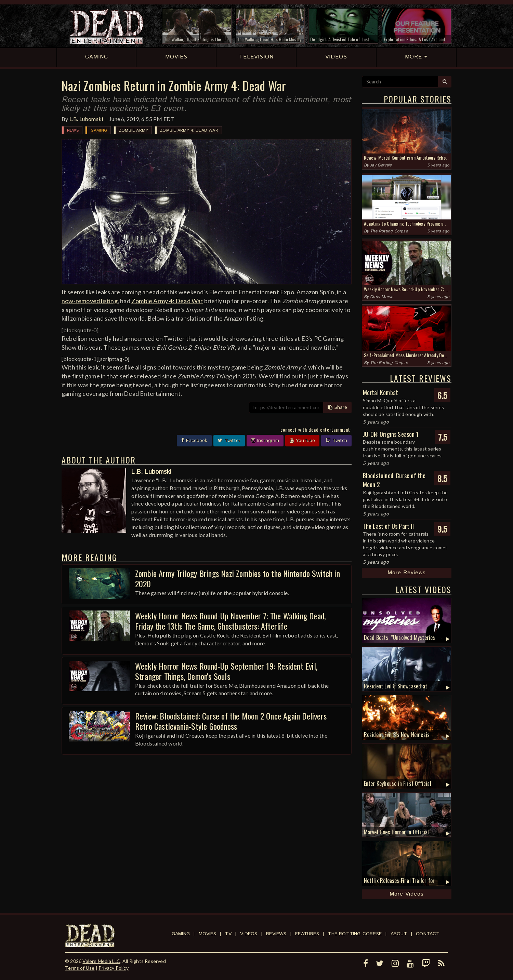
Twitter (229, 441)
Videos (249, 934)
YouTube (302, 441)
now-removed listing (90, 301)
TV (228, 934)
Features (307, 934)
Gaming (99, 130)
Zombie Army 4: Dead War (189, 130)
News (73, 130)
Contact (428, 934)
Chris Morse (382, 297)
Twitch (336, 441)
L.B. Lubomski (86, 119)
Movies (207, 934)
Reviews (276, 934)
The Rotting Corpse (389, 231)
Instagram (265, 441)
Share (337, 407)
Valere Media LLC (101, 961)
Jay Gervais (381, 165)
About (399, 934)
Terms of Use (80, 968)
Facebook (194, 441)
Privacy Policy (114, 968)
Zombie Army (134, 130)
